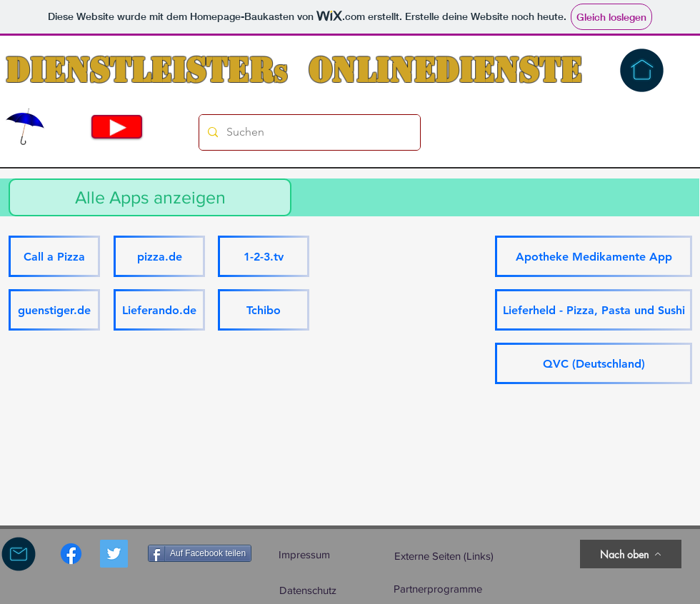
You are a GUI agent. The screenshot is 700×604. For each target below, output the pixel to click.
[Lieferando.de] (159, 310)
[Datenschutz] (308, 590)
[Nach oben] (631, 554)
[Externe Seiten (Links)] (444, 556)
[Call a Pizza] (54, 256)
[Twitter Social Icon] (114, 554)
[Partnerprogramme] (438, 588)
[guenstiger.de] (54, 310)
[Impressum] (304, 554)
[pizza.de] (159, 256)
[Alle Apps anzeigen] (150, 197)
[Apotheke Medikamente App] (594, 256)
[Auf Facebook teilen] (200, 553)
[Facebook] (71, 554)
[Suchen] (308, 132)
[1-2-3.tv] (264, 256)
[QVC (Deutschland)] (594, 363)
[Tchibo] (264, 310)
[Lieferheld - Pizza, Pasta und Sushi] (594, 310)
